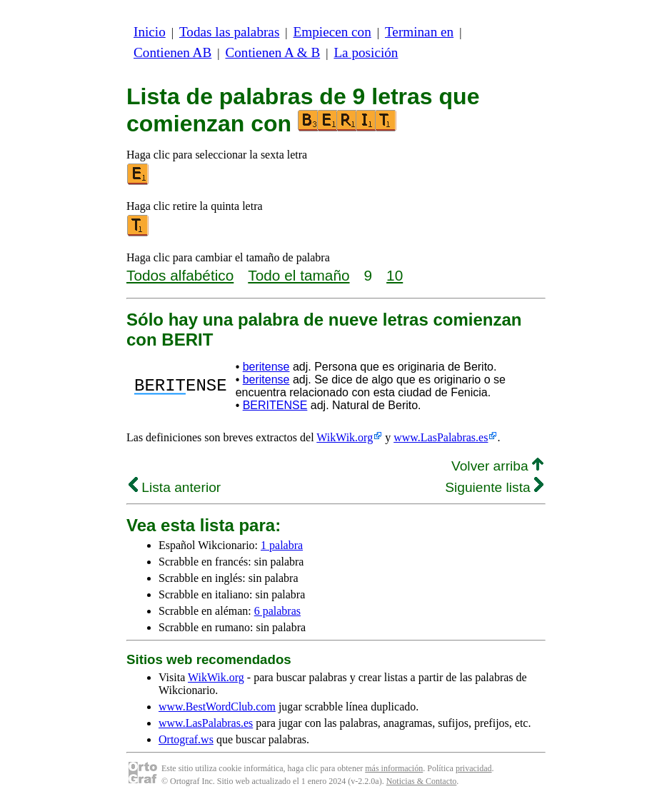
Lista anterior (175, 487)
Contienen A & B (272, 52)
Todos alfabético (180, 275)
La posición (366, 52)
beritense (266, 367)
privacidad (474, 768)
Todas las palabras (229, 32)
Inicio (150, 32)
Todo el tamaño (299, 275)
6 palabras (277, 611)
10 (395, 275)
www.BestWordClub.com (217, 707)
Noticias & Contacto (422, 781)
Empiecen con (332, 32)
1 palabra (282, 545)
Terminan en (419, 32)
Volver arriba (497, 466)
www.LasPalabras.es (441, 437)
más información (394, 768)
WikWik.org (345, 437)
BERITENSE (275, 405)
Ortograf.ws (186, 739)
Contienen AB (172, 52)
